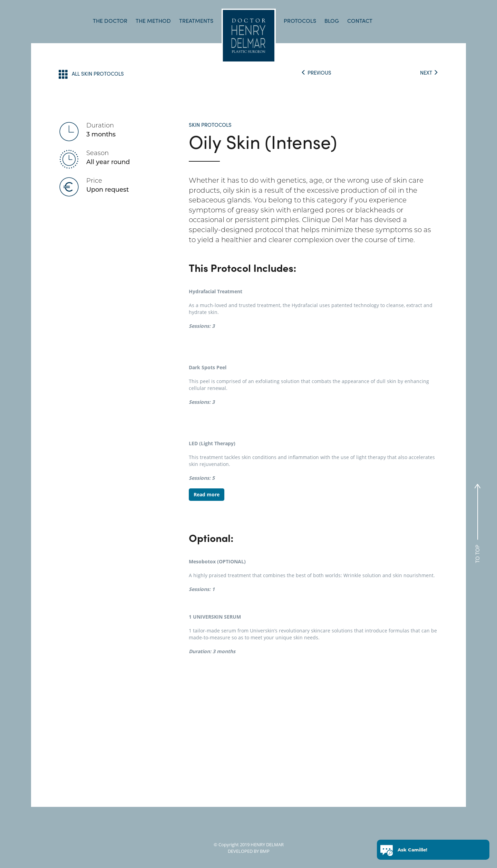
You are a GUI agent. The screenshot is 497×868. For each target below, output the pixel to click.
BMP (264, 851)
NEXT (429, 73)
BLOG (332, 21)
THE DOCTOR (110, 21)
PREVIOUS (316, 73)
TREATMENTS (196, 21)
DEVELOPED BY (243, 851)
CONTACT (360, 21)
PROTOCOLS (300, 21)
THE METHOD (153, 21)
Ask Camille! (412, 849)
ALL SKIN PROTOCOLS (91, 74)
